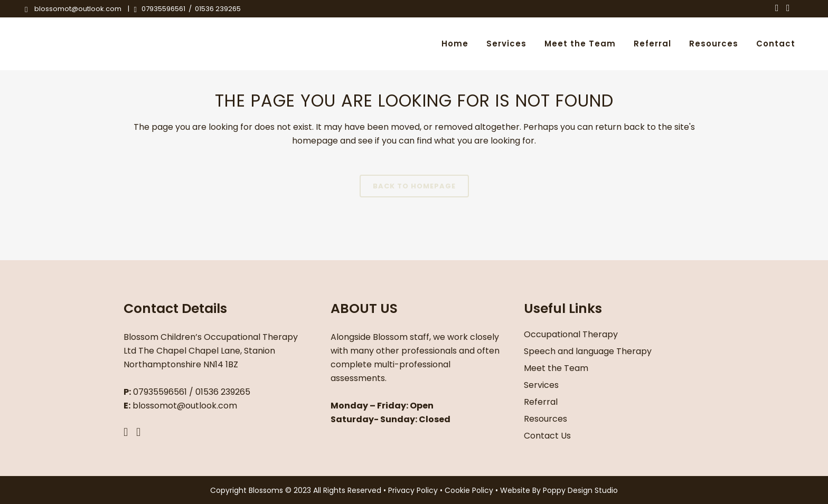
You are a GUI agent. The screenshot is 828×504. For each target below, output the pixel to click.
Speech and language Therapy (588, 351)
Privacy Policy (414, 490)
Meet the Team (556, 368)
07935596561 (163, 9)
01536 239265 (218, 9)
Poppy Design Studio (580, 490)
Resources (545, 419)
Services (541, 385)
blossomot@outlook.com (78, 9)
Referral (541, 402)
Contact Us (547, 436)
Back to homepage (414, 186)
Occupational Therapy (571, 334)
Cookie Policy (470, 490)
